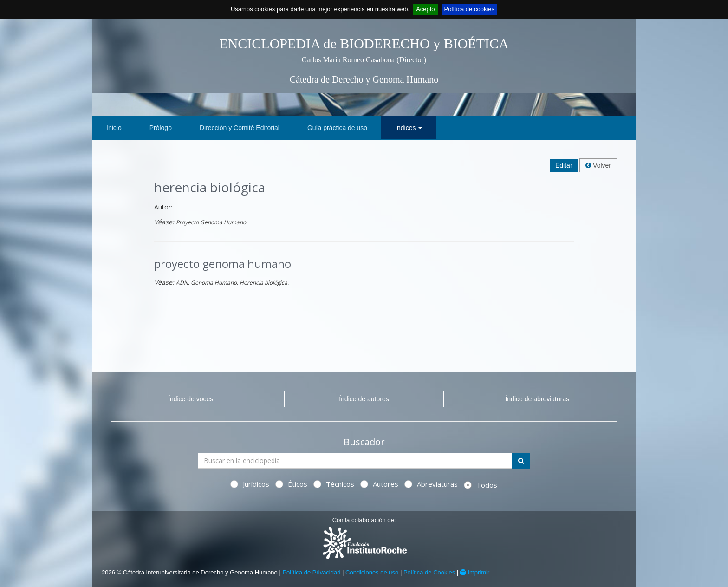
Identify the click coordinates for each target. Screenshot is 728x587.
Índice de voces (191, 399)
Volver (598, 165)
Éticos (291, 484)
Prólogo (161, 128)
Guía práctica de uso (337, 128)
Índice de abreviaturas (537, 399)
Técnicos (334, 484)
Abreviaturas (431, 484)
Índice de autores (364, 399)
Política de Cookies (429, 572)
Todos (481, 485)
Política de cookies (469, 9)
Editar (564, 165)
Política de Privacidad (311, 572)
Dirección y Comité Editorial (240, 128)
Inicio (114, 128)
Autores (379, 484)
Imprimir (475, 572)
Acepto (425, 9)
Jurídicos (250, 484)
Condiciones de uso (372, 572)
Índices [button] (409, 128)
